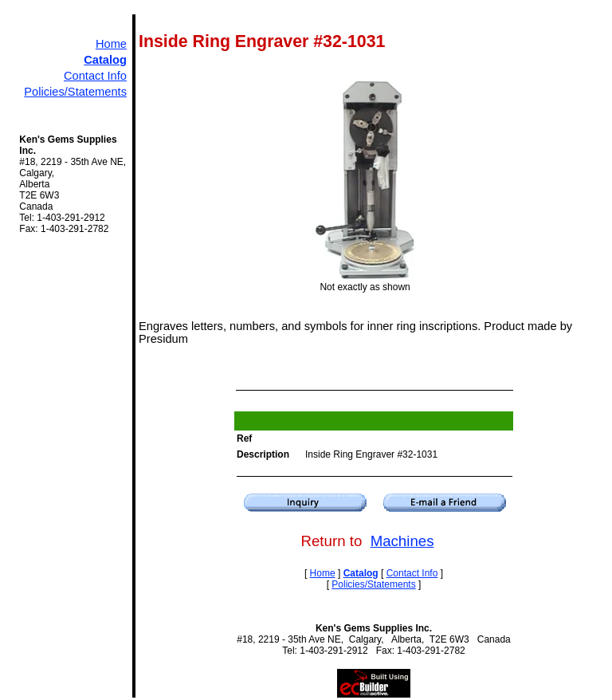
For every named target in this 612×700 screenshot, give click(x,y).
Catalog (105, 60)
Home (111, 44)
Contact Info (95, 76)
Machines (402, 541)
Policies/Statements (75, 92)
